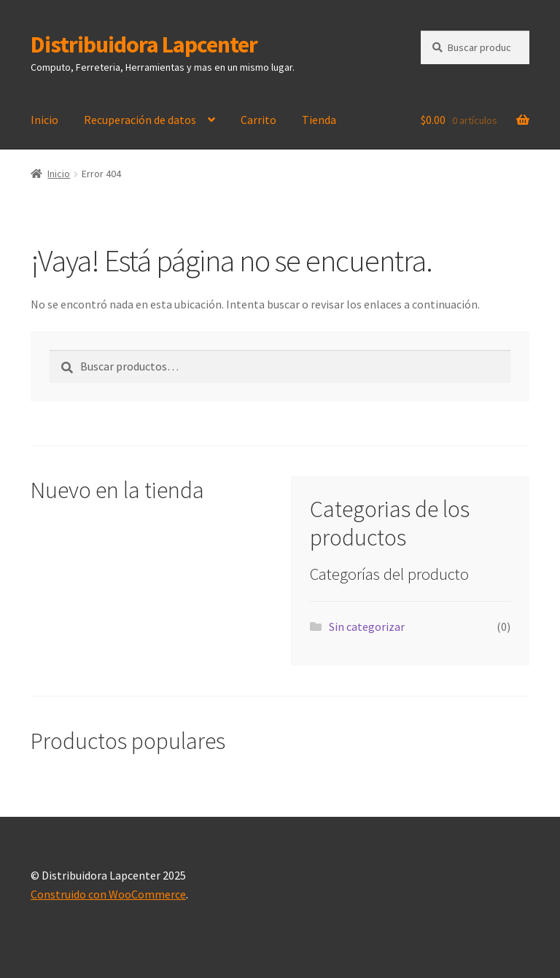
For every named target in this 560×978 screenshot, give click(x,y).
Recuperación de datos (140, 120)
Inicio (44, 120)
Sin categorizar (367, 626)
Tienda (319, 120)
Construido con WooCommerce (108, 894)
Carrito (258, 120)
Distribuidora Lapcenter (144, 44)
